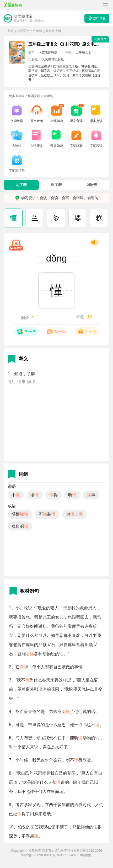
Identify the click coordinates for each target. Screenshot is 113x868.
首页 (11, 31)
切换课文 (100, 39)
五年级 (37, 31)
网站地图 (86, 855)
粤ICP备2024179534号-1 (61, 855)
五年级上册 (53, 31)
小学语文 (23, 31)
